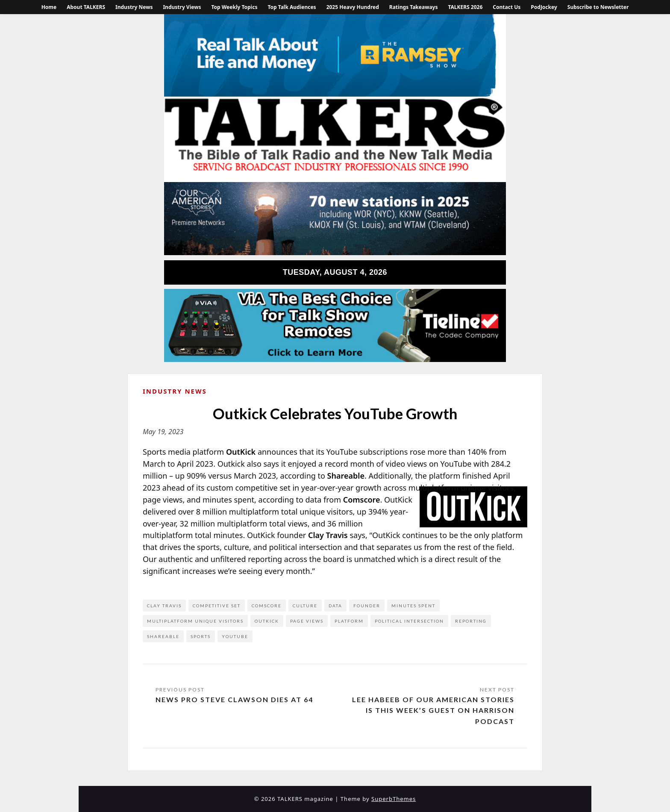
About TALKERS (86, 7)
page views (307, 621)
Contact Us (507, 7)
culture (305, 606)
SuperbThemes (394, 799)
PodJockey (544, 7)
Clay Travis (164, 606)
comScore (267, 606)
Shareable (163, 636)
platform (349, 621)
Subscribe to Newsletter (598, 7)
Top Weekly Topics (234, 7)
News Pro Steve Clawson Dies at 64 (234, 699)
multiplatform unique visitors (195, 621)
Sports (201, 636)
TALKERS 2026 (465, 7)
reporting (471, 621)
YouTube (235, 636)
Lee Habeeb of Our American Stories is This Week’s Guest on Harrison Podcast (433, 710)
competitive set (217, 606)
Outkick (267, 621)
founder (367, 606)
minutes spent (413, 606)
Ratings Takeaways (414, 7)
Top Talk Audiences (292, 7)
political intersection (409, 621)
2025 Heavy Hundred (353, 7)
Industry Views (182, 7)
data (335, 606)
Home (49, 7)
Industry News (134, 7)
